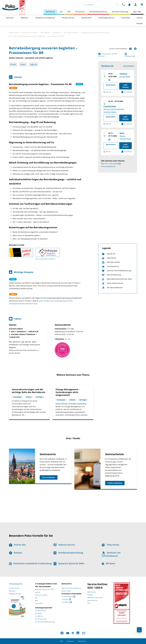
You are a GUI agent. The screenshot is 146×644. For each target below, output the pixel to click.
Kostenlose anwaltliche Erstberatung (30, 563)
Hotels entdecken (115, 483)
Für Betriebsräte (41, 611)
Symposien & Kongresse (45, 18)
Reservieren (111, 85)
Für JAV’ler (39, 613)
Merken (107, 92)
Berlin (122, 133)
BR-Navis (109, 563)
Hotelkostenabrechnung (68, 553)
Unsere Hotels (66, 591)
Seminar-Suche (14, 588)
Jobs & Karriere (93, 600)
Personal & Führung (120, 12)
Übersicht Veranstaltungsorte (71, 588)
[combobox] (101, 5)
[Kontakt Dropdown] (123, 4)
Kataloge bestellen (15, 594)
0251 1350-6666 (111, 164)
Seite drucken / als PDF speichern (108, 55)
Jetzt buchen (126, 86)
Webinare (25, 18)
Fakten (23, 64)
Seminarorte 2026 (41, 595)
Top (139, 630)
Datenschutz (82, 641)
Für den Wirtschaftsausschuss (45, 622)
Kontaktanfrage (130, 55)
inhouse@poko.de (108, 166)
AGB (61, 641)
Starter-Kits (17, 545)
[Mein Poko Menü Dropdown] (136, 4)
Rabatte (15, 553)
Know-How (126, 18)
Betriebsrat (50, 12)
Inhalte (13, 64)
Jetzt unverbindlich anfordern (45, 259)
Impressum (70, 641)
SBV (69, 12)
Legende (34, 64)
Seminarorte (86, 18)
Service (140, 18)
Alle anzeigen (129, 66)
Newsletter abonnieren (95, 598)
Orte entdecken (49, 477)
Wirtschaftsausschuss (98, 12)
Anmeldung (127, 92)
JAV (61, 12)
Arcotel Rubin (125, 76)
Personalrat (80, 12)
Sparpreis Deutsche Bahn (69, 563)
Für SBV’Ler (39, 616)
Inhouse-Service (68, 18)
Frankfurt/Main (110, 106)
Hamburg (123, 74)
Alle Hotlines (92, 592)
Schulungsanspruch (106, 18)
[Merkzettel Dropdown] (129, 4)
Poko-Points (110, 545)
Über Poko (137, 12)
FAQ (89, 603)
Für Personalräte (41, 619)
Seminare (10, 18)
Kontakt (139, 23)
